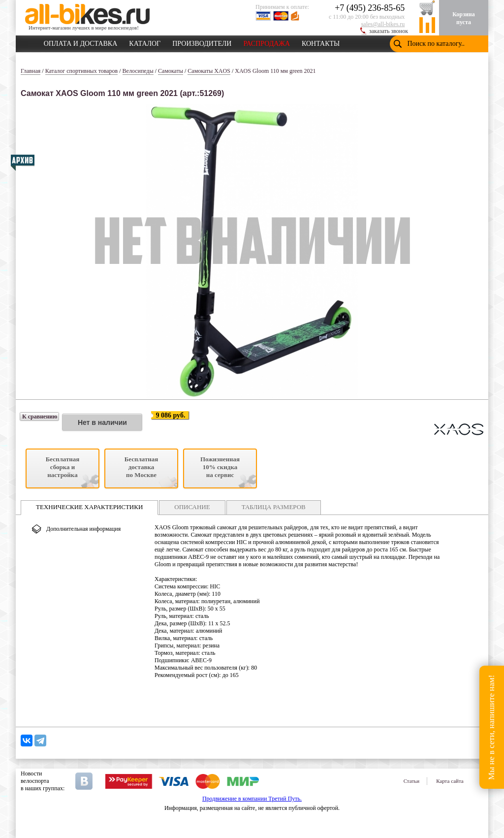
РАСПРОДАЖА (267, 42)
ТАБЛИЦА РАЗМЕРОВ (274, 507)
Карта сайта (450, 781)
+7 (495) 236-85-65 (370, 8)
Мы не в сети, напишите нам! (491, 727)
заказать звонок (389, 31)
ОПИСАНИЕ (192, 507)
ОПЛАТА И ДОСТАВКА (81, 42)
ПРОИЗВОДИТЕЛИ (202, 42)
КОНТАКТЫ (321, 42)
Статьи (411, 781)
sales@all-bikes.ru (383, 24)
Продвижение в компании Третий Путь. (252, 799)
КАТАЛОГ (145, 42)
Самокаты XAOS (209, 71)
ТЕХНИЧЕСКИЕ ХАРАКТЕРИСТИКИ (89, 507)
